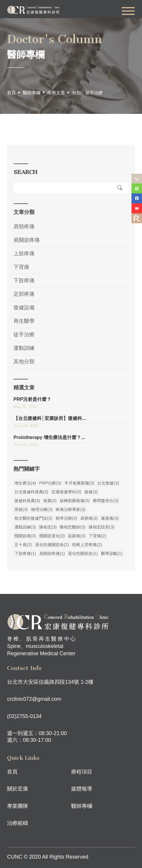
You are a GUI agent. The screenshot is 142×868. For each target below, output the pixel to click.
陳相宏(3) (48, 527)
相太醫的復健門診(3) (33, 518)
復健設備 (24, 308)
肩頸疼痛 (24, 227)
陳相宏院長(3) (102, 527)
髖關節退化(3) (52, 536)
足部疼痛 (24, 294)
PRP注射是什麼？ (32, 399)
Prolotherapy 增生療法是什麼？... (49, 437)
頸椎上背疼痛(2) (87, 545)
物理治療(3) (42, 509)
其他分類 (24, 362)
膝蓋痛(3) (110, 518)
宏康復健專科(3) (66, 492)
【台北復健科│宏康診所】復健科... (50, 418)
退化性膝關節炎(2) (52, 545)
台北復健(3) (108, 483)
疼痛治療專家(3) (71, 509)
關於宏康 (18, 789)
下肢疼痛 (24, 281)
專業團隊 (18, 806)
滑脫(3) (21, 509)
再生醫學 (24, 321)
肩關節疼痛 (27, 240)
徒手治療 (24, 335)
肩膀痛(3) (89, 518)
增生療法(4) (25, 483)
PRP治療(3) (50, 483)
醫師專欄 (82, 806)
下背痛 (21, 267)
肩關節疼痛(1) (52, 553)
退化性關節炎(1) (83, 553)
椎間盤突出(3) (106, 501)
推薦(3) (50, 501)
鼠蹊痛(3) (77, 536)
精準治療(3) (66, 518)
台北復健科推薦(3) (31, 492)
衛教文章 (56, 93)
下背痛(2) (97, 536)
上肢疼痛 (24, 254)
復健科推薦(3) (27, 501)
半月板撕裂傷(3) (79, 483)
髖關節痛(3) (25, 536)
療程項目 (82, 772)
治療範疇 (18, 823)
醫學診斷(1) (112, 553)
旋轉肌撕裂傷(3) (75, 501)
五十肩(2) (23, 545)
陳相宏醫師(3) (73, 527)
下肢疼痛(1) (25, 553)
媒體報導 (82, 789)
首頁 (11, 93)
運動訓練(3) (25, 527)
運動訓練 (24, 348)
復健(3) (91, 492)
